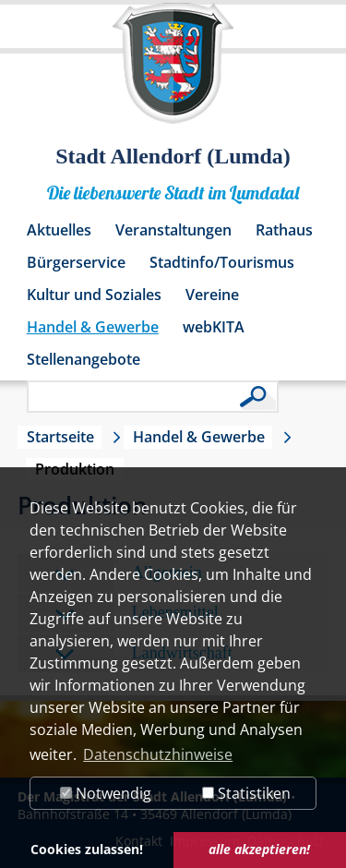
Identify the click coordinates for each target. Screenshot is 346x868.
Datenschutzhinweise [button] (158, 754)
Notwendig (106, 793)
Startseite (60, 437)
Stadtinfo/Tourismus (222, 262)
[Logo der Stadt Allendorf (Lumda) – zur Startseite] (173, 72)
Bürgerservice (76, 262)
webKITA (214, 327)
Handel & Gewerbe (93, 327)
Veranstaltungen (173, 230)
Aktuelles (59, 230)
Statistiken (246, 793)
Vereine (212, 295)
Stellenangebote (84, 359)
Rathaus (284, 230)
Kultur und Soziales (94, 295)
